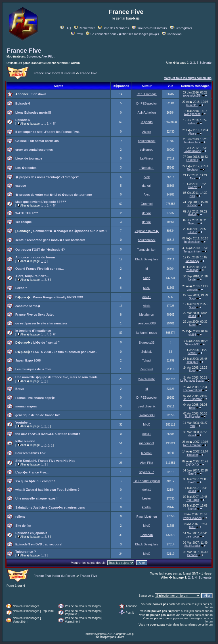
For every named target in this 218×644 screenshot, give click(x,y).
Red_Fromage (146, 94)
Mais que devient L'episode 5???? (41, 202)
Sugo (147, 278)
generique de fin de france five (38, 415)
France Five (24, 51)
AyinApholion (147, 112)
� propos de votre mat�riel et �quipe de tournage (54, 195)
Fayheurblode (192, 151)
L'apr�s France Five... (32, 472)
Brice (192, 408)
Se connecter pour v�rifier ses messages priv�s (122, 34)
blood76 (147, 453)
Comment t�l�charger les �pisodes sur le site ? (70, 231)
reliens (20, 517)
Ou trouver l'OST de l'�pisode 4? (40, 250)
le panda (147, 122)
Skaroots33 (147, 343)
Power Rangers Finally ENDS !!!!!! (58, 297)
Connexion (172, 34)
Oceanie (192, 555)
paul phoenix (146, 406)
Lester (192, 280)
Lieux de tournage (29, 158)
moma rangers (26, 406)
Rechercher (85, 28)
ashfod (192, 123)
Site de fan (23, 526)
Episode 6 (23, 103)
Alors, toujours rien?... (32, 276)
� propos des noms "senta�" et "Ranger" (47, 177)
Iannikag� (192, 261)
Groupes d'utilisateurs (149, 28)
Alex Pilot (48, 57)
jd (147, 269)
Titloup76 (192, 362)
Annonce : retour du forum (35, 257)
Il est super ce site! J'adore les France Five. (47, 132)
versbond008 (147, 323)
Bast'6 (192, 474)
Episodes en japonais (31, 533)
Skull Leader (192, 417)
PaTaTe (192, 232)
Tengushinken (147, 250)
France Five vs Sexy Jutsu (35, 314)
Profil (77, 34)
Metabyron (147, 314)
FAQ (66, 28)
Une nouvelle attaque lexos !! (37, 498)
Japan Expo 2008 (28, 360)
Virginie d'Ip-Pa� (147, 231)
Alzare (147, 132)
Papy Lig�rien (147, 517)
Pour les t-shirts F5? (30, 453)
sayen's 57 (146, 472)
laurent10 (192, 105)
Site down (39, 94)
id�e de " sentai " (46, 343)
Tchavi (147, 360)
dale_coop (192, 536)
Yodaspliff (192, 270)
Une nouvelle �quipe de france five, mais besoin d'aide (56, 377)
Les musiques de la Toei (33, 369)
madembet (147, 443)
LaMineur (147, 158)
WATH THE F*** (27, 213)
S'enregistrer (181, 28)
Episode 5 (23, 120)
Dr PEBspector (147, 103)
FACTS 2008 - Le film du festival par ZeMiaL (65, 352)
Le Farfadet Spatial (192, 381)
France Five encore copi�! (35, 398)
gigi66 (192, 335)
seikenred (147, 150)
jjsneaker (192, 455)
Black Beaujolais (147, 259)
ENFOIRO (192, 465)
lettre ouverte (25, 441)
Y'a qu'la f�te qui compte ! (35, 481)
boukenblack (147, 141)
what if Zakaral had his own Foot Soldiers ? (47, 490)
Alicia (146, 306)
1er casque (23, 222)
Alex (147, 177)
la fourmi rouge (147, 333)
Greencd (147, 204)
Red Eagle (192, 500)
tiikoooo (192, 205)
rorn (192, 426)
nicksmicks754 (192, 96)
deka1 (147, 297)
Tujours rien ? (26, 552)
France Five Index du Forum (54, 73)
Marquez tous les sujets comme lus (188, 78)
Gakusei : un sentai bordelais (37, 141)
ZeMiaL (147, 352)
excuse (21, 186)
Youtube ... (23, 422)
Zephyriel (147, 369)
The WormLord (192, 390)
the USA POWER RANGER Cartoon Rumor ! (48, 434)
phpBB (101, 634)
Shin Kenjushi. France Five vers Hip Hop (45, 461)
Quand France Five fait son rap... (40, 269)
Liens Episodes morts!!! (33, 112)
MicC (147, 288)
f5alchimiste (147, 379)
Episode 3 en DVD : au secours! (39, 544)
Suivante (206, 63)
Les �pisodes (26, 168)
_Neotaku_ (147, 168)
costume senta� (28, 306)
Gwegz (192, 187)
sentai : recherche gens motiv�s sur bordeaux (50, 240)
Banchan (147, 535)
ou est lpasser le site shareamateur (41, 323)
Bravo (20, 389)
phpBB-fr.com (117, 637)
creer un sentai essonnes (34, 150)
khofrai (147, 507)
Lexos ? (21, 288)
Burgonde (33, 57)
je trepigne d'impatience (33, 331)
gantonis (192, 290)
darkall (146, 186)
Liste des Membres (114, 28)
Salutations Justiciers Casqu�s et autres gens (50, 507)
